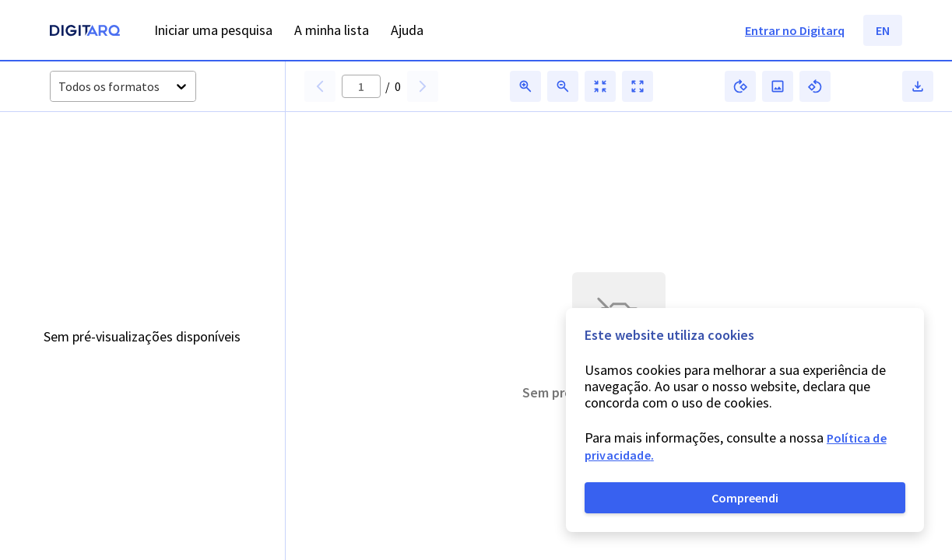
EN (883, 30)
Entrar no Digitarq (795, 30)
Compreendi (745, 498)
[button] (320, 86)
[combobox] (60, 87)
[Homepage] (85, 32)
